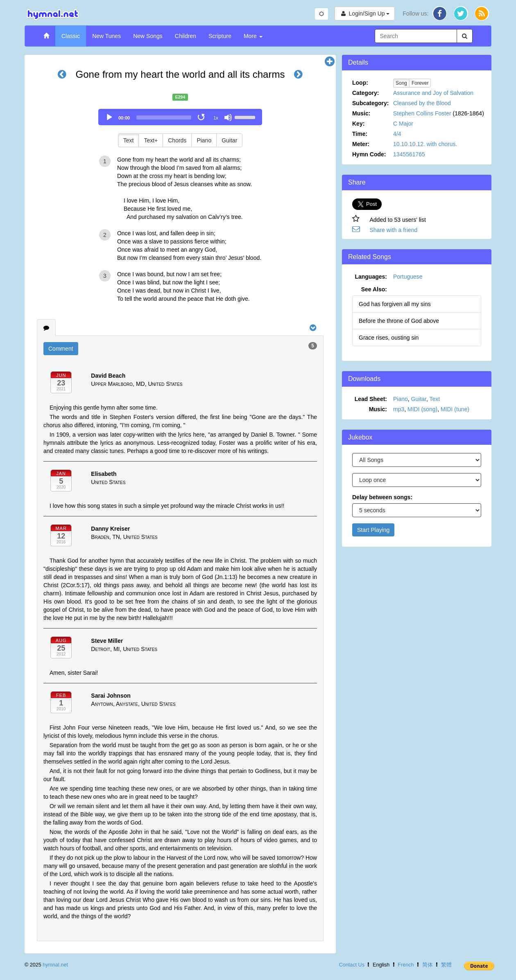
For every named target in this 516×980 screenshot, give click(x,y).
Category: (365, 93)
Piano (204, 140)
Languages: (371, 277)
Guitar (229, 140)
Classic (71, 36)
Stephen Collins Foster (422, 113)
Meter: (361, 144)
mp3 (399, 409)
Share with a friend (394, 230)
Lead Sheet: (371, 399)
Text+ (151, 140)
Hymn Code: (369, 154)
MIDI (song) (422, 409)
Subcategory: (370, 103)
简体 (428, 965)
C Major (403, 124)
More (253, 36)
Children (186, 36)
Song (401, 83)
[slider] (164, 117)
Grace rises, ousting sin (389, 338)
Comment (61, 349)
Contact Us (352, 965)
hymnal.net (55, 965)
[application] (180, 117)
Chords (177, 140)
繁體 (446, 965)
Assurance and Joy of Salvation (433, 93)
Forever (420, 83)
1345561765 (409, 154)
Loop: (360, 83)
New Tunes (106, 36)
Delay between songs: (382, 497)
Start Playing (373, 530)
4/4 (397, 134)
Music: (361, 113)
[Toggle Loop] (202, 117)
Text (129, 140)
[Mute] (228, 117)
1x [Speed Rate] (216, 118)
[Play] (109, 117)
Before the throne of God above (399, 321)
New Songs (148, 36)
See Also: (374, 289)
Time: (360, 134)
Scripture (220, 36)
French (406, 965)
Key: (358, 124)
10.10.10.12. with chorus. (425, 144)
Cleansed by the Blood (422, 103)
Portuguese (408, 277)
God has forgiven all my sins (395, 304)
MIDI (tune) (455, 409)
